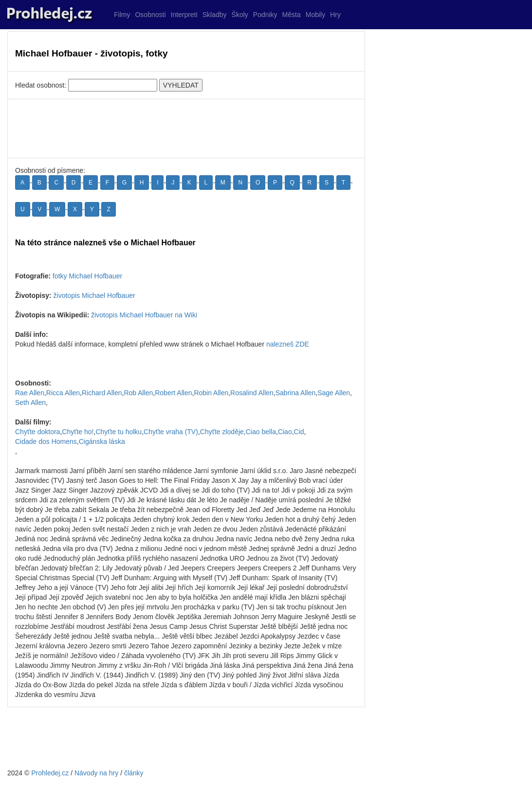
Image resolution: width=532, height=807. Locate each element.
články (134, 773)
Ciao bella (261, 432)
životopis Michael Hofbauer (94, 295)
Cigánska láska (102, 441)
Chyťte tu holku (119, 432)
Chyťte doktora (37, 432)
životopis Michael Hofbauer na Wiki (144, 315)
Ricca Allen (63, 393)
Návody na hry (96, 773)
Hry (335, 15)
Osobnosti (150, 15)
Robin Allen (211, 393)
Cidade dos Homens (46, 441)
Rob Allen (138, 393)
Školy (240, 15)
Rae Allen (30, 393)
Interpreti (184, 15)
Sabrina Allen (296, 393)
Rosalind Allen (252, 393)
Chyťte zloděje (222, 432)
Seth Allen (30, 403)
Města (292, 15)
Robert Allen (173, 393)
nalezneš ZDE (288, 344)
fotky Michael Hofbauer (87, 276)
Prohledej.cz (50, 773)
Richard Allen (102, 393)
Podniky (265, 15)
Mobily (315, 15)
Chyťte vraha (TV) (171, 432)
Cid (299, 432)
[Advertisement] (186, 128)
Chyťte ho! (78, 432)
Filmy (122, 15)
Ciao (285, 432)
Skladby (215, 15)
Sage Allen (334, 393)
